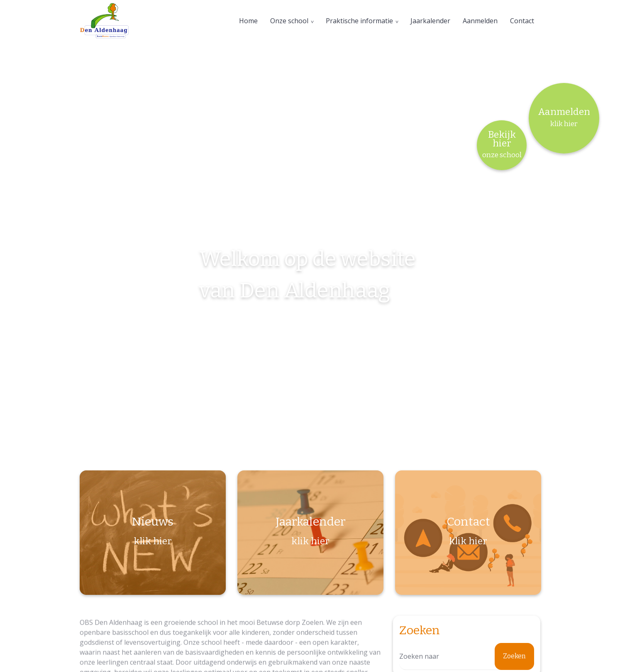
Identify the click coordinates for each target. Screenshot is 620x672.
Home (248, 21)
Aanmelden (480, 21)
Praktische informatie (359, 21)
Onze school (289, 21)
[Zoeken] (467, 656)
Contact (522, 21)
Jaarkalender (430, 21)
